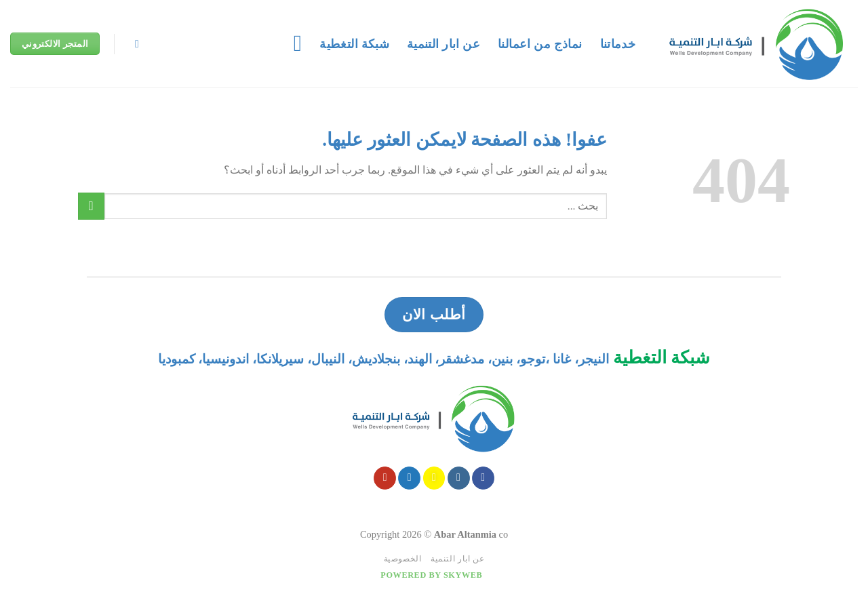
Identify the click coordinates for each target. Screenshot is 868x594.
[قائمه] (291, 43)
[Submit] (91, 206)
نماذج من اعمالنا (540, 44)
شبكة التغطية (354, 44)
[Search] (134, 44)
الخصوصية (403, 559)
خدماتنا (618, 44)
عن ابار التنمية (443, 44)
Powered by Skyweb (431, 575)
